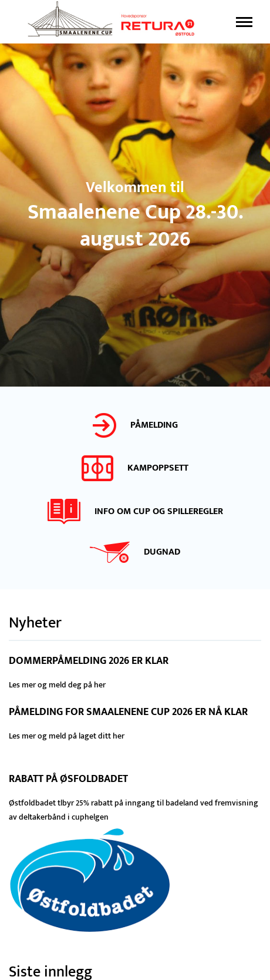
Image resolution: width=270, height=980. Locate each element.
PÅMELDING (154, 425)
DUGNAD (162, 552)
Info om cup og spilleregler (159, 511)
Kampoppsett (158, 468)
